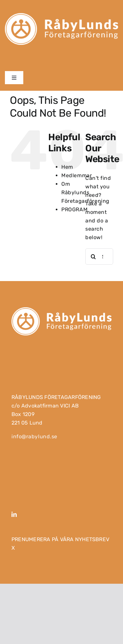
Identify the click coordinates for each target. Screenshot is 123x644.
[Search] (93, 256)
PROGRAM (74, 209)
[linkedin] (14, 514)
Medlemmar (77, 175)
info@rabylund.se (34, 436)
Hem (67, 167)
